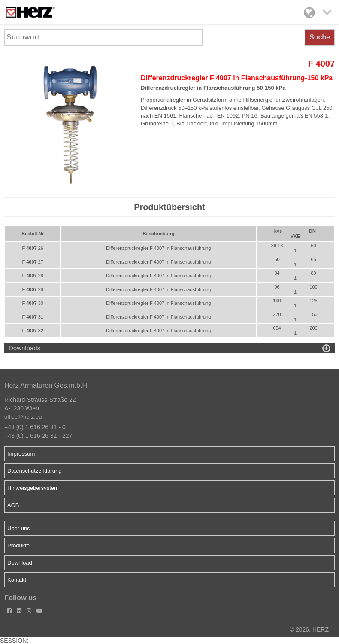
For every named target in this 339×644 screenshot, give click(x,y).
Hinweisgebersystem (33, 488)
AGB (13, 505)
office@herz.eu (23, 417)
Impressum (21, 454)
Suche (320, 37)
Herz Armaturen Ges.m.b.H (46, 385)
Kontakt (17, 580)
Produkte (18, 545)
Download (20, 563)
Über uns (19, 528)
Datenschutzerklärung (34, 471)
